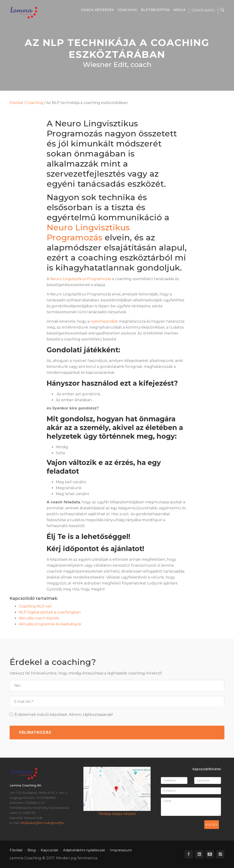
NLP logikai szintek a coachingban (50, 612)
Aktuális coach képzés (39, 618)
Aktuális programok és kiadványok (50, 624)
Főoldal (16, 103)
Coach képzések (97, 10)
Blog (32, 850)
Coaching (128, 10)
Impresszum (121, 850)
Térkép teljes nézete (117, 814)
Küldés (212, 824)
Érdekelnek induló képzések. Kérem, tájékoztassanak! (61, 715)
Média (180, 10)
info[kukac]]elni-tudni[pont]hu (42, 823)
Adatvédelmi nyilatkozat (84, 850)
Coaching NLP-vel (35, 606)
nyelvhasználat (104, 321)
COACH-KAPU (203, 10)
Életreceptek (155, 10)
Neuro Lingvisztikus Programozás (88, 232)
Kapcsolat (49, 850)
